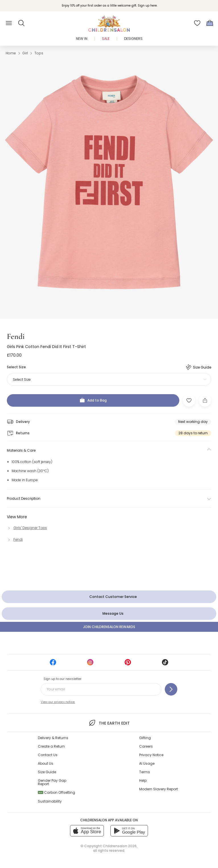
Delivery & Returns (53, 738)
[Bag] (210, 23)
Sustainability (50, 801)
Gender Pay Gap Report (52, 782)
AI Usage (147, 763)
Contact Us (48, 755)
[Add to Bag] (93, 400)
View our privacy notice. (58, 702)
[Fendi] (15, 539)
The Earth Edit (109, 723)
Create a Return (51, 746)
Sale (106, 39)
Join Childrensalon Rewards (109, 627)
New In (82, 39)
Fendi (16, 336)
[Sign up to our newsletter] (171, 689)
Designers (133, 39)
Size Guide (47, 772)
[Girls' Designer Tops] (27, 528)
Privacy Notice (151, 755)
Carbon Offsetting (56, 792)
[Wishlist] (197, 23)
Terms (145, 772)
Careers (146, 746)
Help (143, 780)
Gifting (145, 738)
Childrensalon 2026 (120, 846)
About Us (46, 763)
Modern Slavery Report (159, 789)
